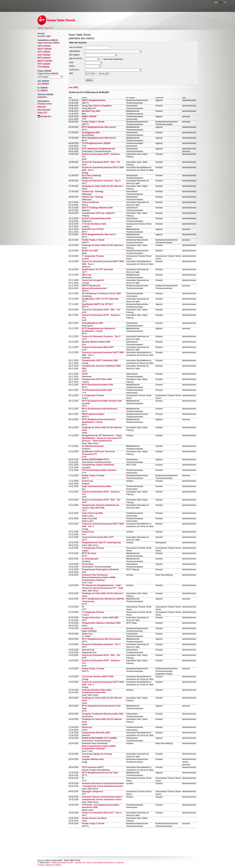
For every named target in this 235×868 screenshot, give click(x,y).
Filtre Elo (42, 107)
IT (225, 3)
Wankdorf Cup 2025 (91, 111)
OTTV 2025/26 (44, 64)
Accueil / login (44, 36)
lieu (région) (74, 55)
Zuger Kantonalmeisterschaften (96, 486)
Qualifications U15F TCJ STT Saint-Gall (100, 299)
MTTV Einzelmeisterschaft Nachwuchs (100, 409)
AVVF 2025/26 (44, 55)
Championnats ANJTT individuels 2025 (100, 361)
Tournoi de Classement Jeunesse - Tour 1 (101, 181)
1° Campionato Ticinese (93, 256)
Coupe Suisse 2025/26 (48, 74)
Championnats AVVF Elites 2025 (97, 379)
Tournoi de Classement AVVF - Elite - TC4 (101, 655)
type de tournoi (76, 58)
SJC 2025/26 (43, 84)
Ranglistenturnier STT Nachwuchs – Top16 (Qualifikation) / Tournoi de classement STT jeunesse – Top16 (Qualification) (102, 438)
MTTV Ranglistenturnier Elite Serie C (99, 235)
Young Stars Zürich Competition (97, 106)
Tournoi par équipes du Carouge (97, 754)
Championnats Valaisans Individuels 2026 (101, 623)
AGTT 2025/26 (44, 46)
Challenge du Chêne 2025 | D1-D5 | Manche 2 (103, 245)
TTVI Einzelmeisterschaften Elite (97, 390)
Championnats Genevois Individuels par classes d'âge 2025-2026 (100, 506)
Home (40, 28)
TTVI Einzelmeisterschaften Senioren (99, 470)
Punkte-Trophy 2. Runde (93, 240)
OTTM (85, 374)
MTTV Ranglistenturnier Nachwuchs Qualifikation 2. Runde (98, 421)
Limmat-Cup (87, 628)
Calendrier (42, 97)
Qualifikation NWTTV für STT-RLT (97, 304)
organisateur (75, 51)
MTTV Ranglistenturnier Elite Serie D (99, 138)
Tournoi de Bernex (90, 202)
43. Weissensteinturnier (93, 446)
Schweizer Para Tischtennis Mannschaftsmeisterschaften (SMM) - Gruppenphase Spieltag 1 (99, 578)
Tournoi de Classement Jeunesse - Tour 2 (101, 337)
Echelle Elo (46, 117)
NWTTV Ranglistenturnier (94, 100)
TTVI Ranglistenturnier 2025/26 (96, 143)
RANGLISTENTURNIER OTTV (95, 460)
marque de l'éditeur (53, 865)
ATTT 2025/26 (44, 52)
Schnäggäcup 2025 (91, 133)
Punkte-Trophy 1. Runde (93, 122)
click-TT (48, 28)
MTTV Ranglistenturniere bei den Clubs (100, 773)
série (71, 62)
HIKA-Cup (86, 275)
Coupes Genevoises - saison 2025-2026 (100, 618)
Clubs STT (42, 113)
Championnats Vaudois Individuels (98, 465)
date (71, 73)
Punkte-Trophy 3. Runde (93, 476)
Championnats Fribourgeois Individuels (100, 570)
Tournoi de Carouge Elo (93, 280)
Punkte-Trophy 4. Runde (93, 669)
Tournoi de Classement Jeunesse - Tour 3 (101, 644)
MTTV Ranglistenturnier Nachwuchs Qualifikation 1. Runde (98, 330)
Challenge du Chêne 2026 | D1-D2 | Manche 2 (103, 593)
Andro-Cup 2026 (89, 519)
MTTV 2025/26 (44, 58)
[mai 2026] (73, 87)
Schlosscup (87, 481)
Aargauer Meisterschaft (93, 759)
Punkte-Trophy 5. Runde (93, 824)
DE (216, 3)
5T (83, 607)
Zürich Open (88, 564)
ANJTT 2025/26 (44, 49)
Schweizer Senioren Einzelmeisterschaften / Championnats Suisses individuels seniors (102, 798)
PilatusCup (87, 727)
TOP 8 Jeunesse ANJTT (93, 767)
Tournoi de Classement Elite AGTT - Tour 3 (102, 813)
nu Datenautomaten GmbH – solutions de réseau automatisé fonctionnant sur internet (87, 863)
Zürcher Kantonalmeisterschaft (96, 219)
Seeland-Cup (88, 532)
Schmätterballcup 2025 (92, 323)
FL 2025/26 (43, 91)
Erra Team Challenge (91, 176)
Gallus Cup (87, 634)
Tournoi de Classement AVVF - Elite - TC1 (101, 162)
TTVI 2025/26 (43, 67)
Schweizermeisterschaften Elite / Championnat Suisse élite (97, 691)
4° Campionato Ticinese (93, 612)
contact (41, 865)
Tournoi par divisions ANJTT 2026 (98, 677)
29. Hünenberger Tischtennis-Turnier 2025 (101, 294)
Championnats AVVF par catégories (98, 213)
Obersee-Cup (88, 650)
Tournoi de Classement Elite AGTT (98, 347)
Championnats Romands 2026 (96, 733)
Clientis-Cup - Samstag (92, 192)
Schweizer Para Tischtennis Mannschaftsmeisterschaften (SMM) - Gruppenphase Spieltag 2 (99, 746)
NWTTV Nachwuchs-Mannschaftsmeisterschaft (94, 287)
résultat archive (45, 104)
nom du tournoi (76, 47)
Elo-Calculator (44, 110)
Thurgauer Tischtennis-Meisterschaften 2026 (103, 714)
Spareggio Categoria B (92, 792)
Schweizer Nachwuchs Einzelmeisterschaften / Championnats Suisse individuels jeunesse (103, 785)
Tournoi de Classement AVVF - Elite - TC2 (101, 310)
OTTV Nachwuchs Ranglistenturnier (98, 149)
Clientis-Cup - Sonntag (92, 197)
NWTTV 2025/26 (45, 61)
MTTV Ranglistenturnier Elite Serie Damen (101, 639)
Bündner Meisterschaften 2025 (96, 342)
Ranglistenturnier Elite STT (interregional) (101, 543)
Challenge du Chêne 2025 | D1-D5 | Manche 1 (103, 186)
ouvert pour (74, 70)
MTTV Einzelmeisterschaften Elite (97, 385)
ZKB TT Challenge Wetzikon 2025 (97, 208)
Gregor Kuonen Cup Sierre (94, 818)
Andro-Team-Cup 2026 (92, 513)
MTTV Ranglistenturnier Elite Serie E (99, 127)
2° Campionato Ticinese (93, 396)
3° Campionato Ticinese (93, 548)
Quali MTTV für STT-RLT (93, 229)
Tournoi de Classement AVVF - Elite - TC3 (101, 500)
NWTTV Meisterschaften (93, 414)
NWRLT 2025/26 (89, 117)
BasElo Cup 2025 (90, 251)
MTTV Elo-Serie (89, 553)
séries (72, 66)
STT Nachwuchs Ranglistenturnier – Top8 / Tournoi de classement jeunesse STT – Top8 (102, 587)
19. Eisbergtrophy (90, 559)
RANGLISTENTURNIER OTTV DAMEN (99, 738)
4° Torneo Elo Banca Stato (94, 224)
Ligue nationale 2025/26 (49, 43)
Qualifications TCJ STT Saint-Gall (97, 270)
